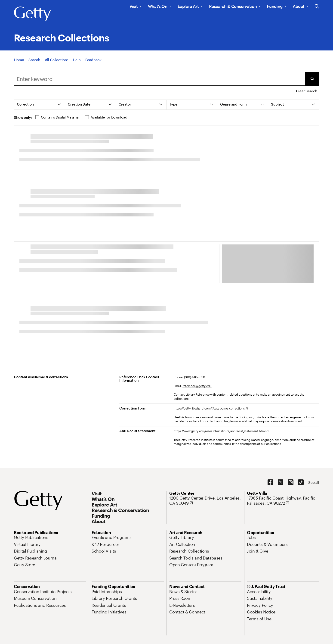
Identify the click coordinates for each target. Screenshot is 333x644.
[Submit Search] (312, 79)
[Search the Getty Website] (317, 7)
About (299, 6)
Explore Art (188, 6)
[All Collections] (57, 61)
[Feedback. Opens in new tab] (93, 61)
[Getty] (32, 14)
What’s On (158, 6)
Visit (134, 6)
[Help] (77, 61)
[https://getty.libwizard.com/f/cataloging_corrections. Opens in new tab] (211, 409)
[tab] (40, 105)
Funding (275, 6)
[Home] (19, 61)
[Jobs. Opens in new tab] (251, 537)
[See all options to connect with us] (314, 483)
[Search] (34, 61)
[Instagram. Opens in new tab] (291, 482)
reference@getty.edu (197, 386)
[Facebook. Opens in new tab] (270, 482)
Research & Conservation (233, 6)
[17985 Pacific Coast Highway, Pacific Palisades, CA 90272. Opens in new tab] (283, 501)
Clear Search (307, 91)
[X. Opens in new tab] (281, 482)
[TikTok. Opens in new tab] (301, 482)
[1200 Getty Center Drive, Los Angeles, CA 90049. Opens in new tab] (205, 501)
